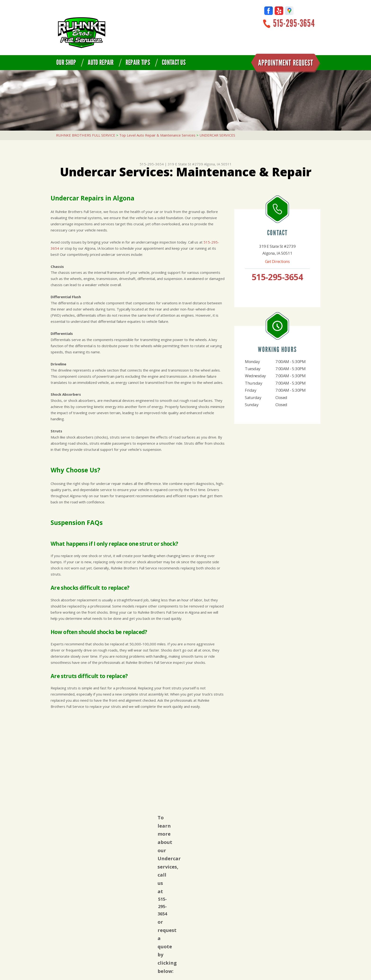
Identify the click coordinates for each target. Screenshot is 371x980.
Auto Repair (101, 62)
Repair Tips (138, 62)
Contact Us (174, 62)
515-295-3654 (294, 23)
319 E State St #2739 (185, 164)
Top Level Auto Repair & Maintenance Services (157, 135)
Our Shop (66, 62)
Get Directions (277, 261)
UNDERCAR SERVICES (217, 135)
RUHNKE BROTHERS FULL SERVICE (86, 135)
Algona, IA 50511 (218, 164)
